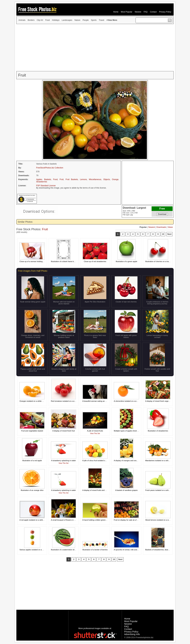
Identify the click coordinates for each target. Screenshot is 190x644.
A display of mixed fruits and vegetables (98, 490)
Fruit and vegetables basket (32, 431)
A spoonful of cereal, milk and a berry (128, 550)
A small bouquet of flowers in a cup (65, 520)
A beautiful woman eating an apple (96, 401)
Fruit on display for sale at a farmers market (131, 520)
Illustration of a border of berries (95, 550)
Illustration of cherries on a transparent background (165, 261)
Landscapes (67, 20)
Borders (31, 20)
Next (169, 234)
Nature (77, 20)
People (86, 20)
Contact (153, 12)
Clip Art (40, 20)
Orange (115, 179)
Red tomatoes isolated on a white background (69, 401)
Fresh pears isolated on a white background (163, 490)
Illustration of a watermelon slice (64, 550)
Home (116, 12)
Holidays (56, 20)
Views (170, 227)
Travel (102, 20)
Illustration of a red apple (32, 461)
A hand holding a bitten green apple (96, 520)
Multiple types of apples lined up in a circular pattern (134, 431)
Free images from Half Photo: (33, 271)
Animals (22, 20)
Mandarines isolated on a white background (162, 461)
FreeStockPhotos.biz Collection (50, 168)
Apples (39, 179)
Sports (94, 20)
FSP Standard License (46, 186)
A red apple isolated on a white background (36, 520)
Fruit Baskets (72, 179)
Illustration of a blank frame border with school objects (72, 261)
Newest (138, 12)
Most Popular (127, 12)
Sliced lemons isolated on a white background (163, 520)
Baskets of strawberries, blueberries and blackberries (166, 550)
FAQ (146, 12)
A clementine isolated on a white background (131, 401)
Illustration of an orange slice (32, 490)
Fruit (62, 179)
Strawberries (42, 182)
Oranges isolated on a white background (35, 401)
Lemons (83, 179)
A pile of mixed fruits (95, 431)
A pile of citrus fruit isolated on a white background (102, 461)
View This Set (95, 433)
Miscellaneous (95, 179)
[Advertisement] (95, 48)
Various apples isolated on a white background (38, 550)
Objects (107, 179)
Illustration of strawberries (158, 431)
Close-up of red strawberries (95, 261)
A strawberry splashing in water (64, 461)
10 (163, 234)
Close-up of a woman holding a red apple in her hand (40, 261)
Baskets (48, 179)
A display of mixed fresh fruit (64, 431)
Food (47, 20)
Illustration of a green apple (127, 261)
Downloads (161, 227)
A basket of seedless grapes (126, 490)
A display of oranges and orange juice (129, 461)
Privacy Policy (165, 12)
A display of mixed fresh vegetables (159, 401)
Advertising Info (132, 634)
